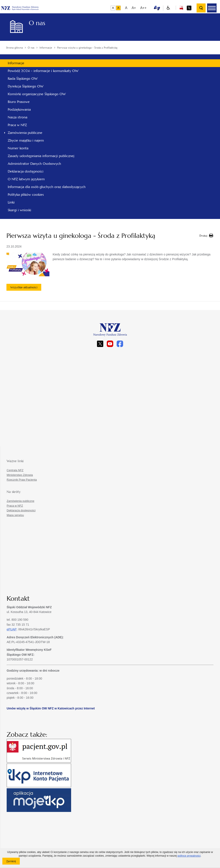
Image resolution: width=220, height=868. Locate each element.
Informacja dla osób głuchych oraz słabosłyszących (47, 187)
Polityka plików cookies (26, 195)
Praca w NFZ (17, 125)
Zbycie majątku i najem (26, 140)
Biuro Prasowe (19, 102)
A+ (134, 8)
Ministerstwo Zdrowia (20, 475)
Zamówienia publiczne (25, 133)
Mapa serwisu (15, 515)
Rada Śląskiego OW (23, 79)
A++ (143, 8)
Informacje (16, 63)
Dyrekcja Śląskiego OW (26, 86)
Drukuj (203, 236)
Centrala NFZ (15, 470)
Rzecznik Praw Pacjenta (22, 480)
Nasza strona (18, 117)
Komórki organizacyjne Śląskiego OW (37, 94)
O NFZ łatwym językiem (26, 179)
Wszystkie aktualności (24, 287)
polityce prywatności (189, 856)
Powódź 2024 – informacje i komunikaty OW (43, 71)
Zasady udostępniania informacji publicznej (41, 156)
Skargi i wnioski (19, 210)
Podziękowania (19, 109)
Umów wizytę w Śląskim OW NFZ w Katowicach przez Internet (51, 708)
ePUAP (12, 629)
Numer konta (18, 148)
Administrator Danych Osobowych (34, 164)
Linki (11, 202)
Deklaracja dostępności (26, 171)
